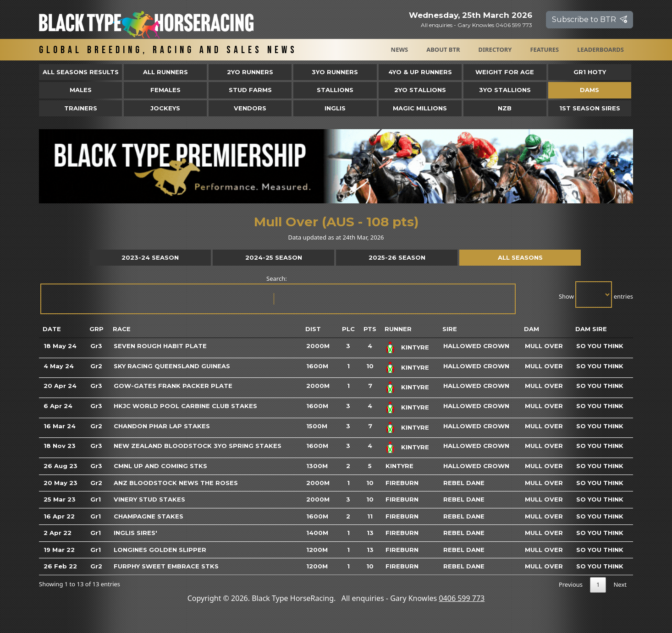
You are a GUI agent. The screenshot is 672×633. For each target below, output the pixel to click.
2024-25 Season (274, 257)
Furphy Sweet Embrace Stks (166, 566)
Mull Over (544, 346)
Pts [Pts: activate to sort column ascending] (370, 329)
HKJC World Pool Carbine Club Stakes (185, 406)
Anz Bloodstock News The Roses (176, 483)
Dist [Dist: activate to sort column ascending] (313, 329)
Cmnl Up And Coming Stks (160, 466)
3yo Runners (335, 72)
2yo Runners (250, 72)
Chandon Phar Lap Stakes (162, 426)
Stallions (335, 90)
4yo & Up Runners (420, 72)
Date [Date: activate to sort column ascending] (52, 329)
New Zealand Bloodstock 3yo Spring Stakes (198, 446)
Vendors (250, 108)
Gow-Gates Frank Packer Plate (173, 386)
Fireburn (402, 483)
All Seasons (520, 257)
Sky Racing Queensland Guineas (172, 366)
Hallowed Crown (476, 346)
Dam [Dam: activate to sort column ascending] (532, 329)
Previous (571, 584)
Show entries (596, 295)
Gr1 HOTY (590, 72)
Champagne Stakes (149, 516)
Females (165, 90)
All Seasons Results (81, 72)
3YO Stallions (505, 90)
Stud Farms (250, 90)
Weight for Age (505, 72)
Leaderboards (600, 49)
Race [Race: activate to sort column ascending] (122, 329)
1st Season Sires (590, 108)
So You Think (600, 346)
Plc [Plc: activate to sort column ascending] (348, 329)
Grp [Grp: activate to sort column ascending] (96, 329)
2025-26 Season (397, 257)
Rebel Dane (464, 483)
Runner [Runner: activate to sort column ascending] (398, 329)
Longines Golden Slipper (160, 550)
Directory (495, 49)
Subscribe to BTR (589, 19)
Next (620, 584)
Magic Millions (420, 108)
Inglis (335, 108)
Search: (277, 294)
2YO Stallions (420, 90)
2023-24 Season (150, 257)
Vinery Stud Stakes (149, 499)
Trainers (81, 108)
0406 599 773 (462, 598)
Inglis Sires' (135, 533)
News (400, 49)
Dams (589, 90)
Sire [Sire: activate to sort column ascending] (450, 329)
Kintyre (415, 347)
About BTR (443, 49)
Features (544, 49)
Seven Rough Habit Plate (160, 346)
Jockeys (165, 108)
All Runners (165, 72)
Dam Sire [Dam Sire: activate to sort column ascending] (591, 329)
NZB (505, 108)
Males (81, 90)
